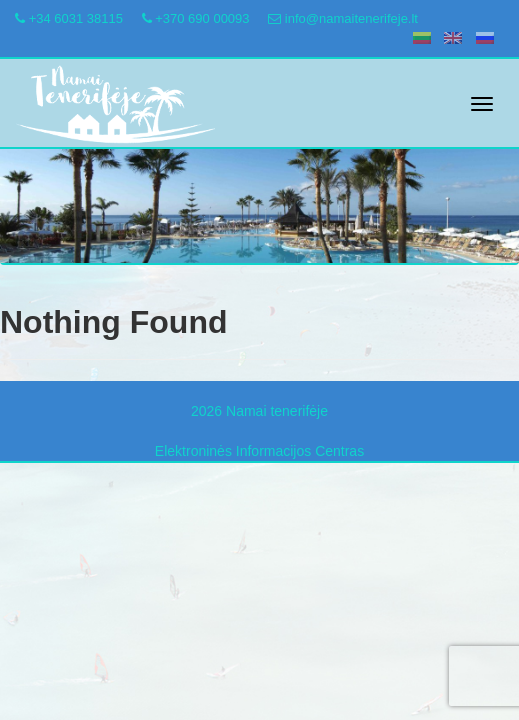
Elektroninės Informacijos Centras (259, 451)
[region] (259, 197)
